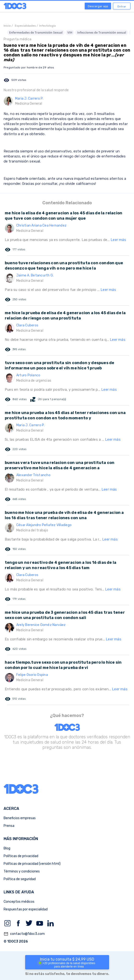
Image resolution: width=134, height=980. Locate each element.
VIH (70, 33)
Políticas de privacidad (21, 856)
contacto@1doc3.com (24, 934)
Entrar (122, 6)
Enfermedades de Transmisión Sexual (36, 33)
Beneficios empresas (20, 818)
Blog (7, 848)
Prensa (9, 826)
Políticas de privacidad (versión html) (32, 864)
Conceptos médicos (19, 902)
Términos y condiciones (22, 871)
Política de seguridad (20, 879)
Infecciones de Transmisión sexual (102, 33)
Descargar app (98, 6)
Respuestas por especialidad (26, 909)
